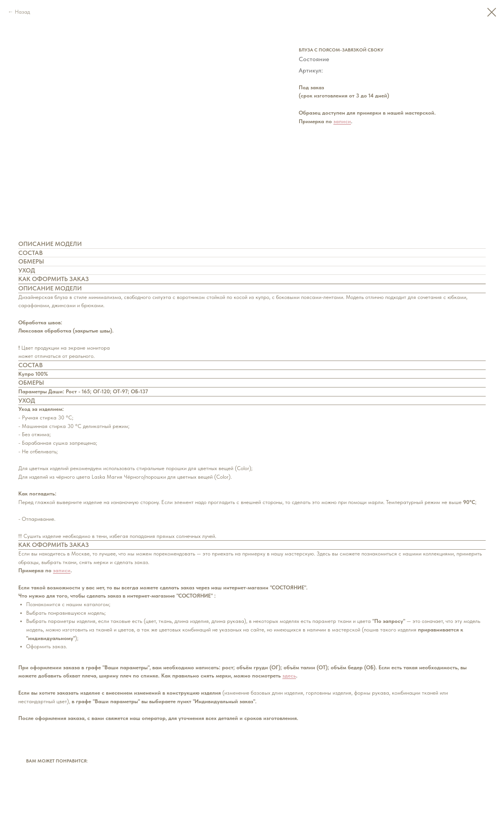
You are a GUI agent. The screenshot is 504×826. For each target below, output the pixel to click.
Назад (22, 12)
